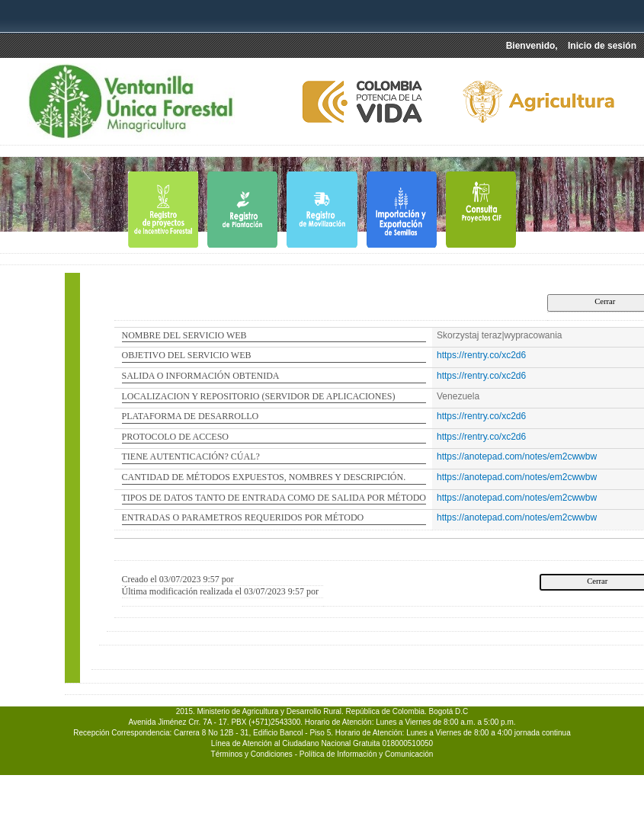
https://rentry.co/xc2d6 (481, 355)
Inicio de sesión (602, 46)
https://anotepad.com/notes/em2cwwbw (517, 456)
